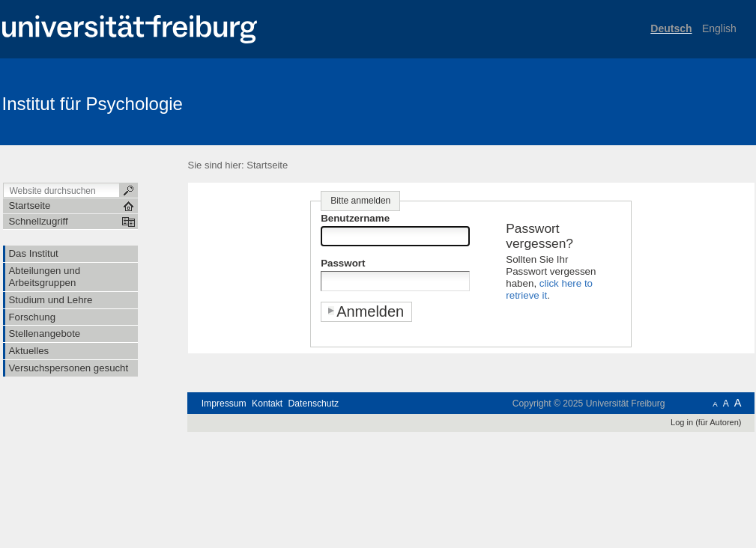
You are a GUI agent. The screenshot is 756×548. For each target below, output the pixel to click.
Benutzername (355, 218)
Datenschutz (314, 404)
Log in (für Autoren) (706, 422)
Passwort (343, 263)
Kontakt (267, 404)
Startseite (267, 165)
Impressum (224, 404)
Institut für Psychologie (93, 104)
